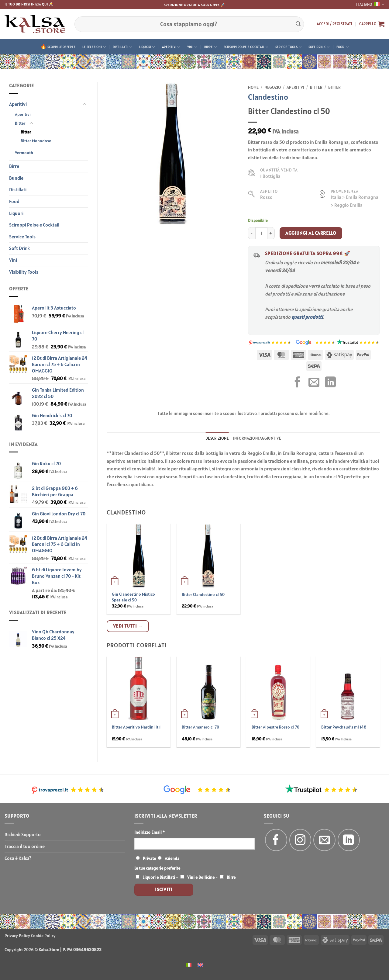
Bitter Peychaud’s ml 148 (344, 727)
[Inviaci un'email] (324, 840)
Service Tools (288, 47)
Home (253, 87)
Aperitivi (171, 47)
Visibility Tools (24, 272)
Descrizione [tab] (217, 438)
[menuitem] (189, 964)
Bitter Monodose (36, 141)
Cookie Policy (43, 936)
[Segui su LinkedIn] (349, 840)
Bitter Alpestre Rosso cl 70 (275, 727)
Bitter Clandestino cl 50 (203, 594)
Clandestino (268, 97)
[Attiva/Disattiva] (84, 104)
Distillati (123, 47)
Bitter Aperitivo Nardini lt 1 (136, 727)
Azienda (172, 858)
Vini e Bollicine (201, 877)
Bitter (20, 123)
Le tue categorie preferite (157, 868)
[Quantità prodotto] (261, 233)
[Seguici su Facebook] (276, 840)
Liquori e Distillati (159, 877)
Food (343, 47)
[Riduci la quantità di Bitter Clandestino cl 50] (252, 233)
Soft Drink (319, 47)
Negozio (273, 87)
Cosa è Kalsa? (18, 858)
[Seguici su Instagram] (300, 840)
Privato (150, 858)
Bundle (16, 178)
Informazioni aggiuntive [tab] (257, 438)
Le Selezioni (94, 47)
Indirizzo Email (150, 832)
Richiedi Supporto (23, 834)
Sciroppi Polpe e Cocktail (246, 47)
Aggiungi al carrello (311, 233)
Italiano (370, 4)
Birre (211, 47)
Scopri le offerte (62, 47)
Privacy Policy (17, 936)
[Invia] (298, 24)
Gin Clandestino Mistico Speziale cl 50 (133, 597)
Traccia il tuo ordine (25, 846)
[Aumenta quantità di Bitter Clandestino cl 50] (271, 233)
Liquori (147, 47)
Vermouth (24, 153)
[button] (334, 24)
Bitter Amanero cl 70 (200, 727)
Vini (192, 47)
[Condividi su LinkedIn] (330, 383)
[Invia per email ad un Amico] (314, 383)
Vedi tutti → (128, 626)
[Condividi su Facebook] (298, 383)
